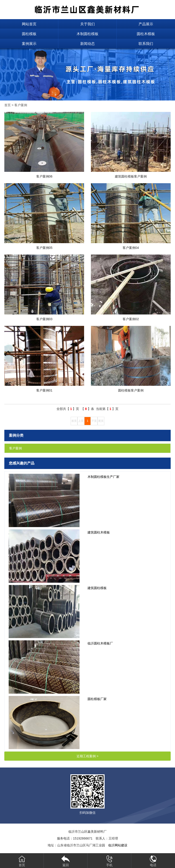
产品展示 (146, 24)
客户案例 (21, 105)
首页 (8, 105)
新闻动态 (87, 44)
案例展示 (29, 44)
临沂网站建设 (118, 845)
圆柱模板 (29, 34)
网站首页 (29, 24)
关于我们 (87, 24)
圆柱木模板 (146, 34)
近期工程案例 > (87, 756)
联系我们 (146, 44)
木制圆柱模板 (87, 34)
